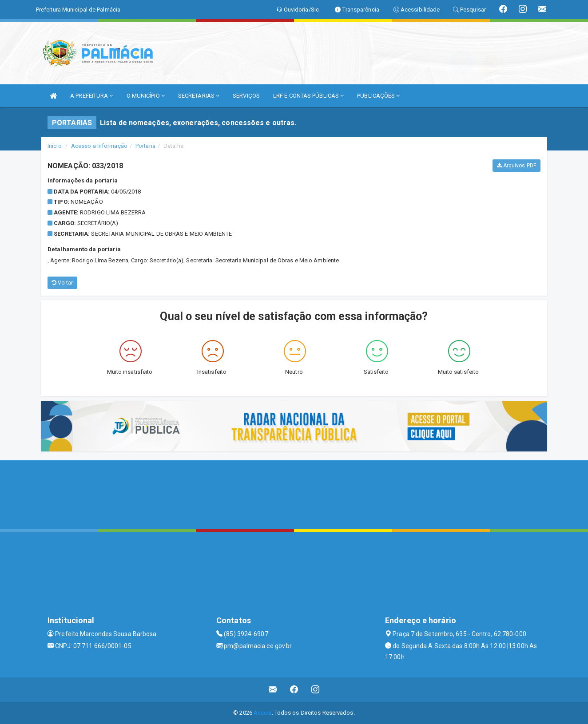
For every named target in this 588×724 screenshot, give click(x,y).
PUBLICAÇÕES (378, 96)
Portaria (145, 146)
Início (55, 146)
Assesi (263, 713)
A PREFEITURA (91, 96)
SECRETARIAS (199, 96)
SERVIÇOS (246, 96)
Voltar (62, 283)
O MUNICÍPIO (146, 96)
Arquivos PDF (516, 166)
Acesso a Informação (99, 146)
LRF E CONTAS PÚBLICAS (308, 96)
